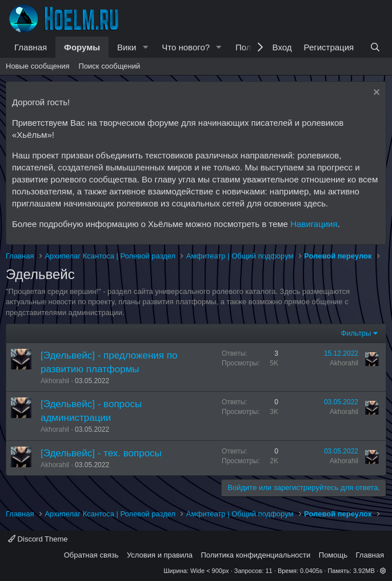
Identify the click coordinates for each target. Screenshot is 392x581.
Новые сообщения (38, 66)
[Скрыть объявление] (375, 93)
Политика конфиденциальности (256, 555)
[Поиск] (375, 47)
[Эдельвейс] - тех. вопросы (101, 453)
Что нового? (186, 47)
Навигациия (314, 224)
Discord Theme (38, 539)
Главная (31, 47)
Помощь (333, 555)
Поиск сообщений (110, 66)
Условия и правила (160, 555)
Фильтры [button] (356, 333)
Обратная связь (91, 555)
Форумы (82, 47)
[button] (145, 47)
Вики (127, 47)
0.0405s (311, 571)
